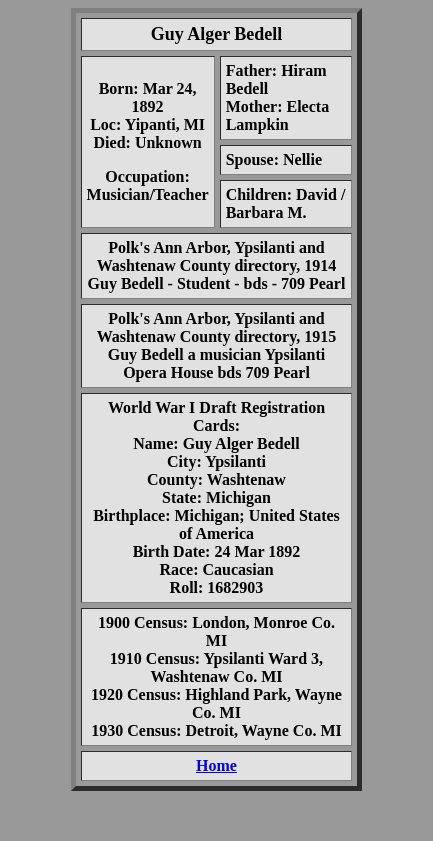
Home (216, 765)
